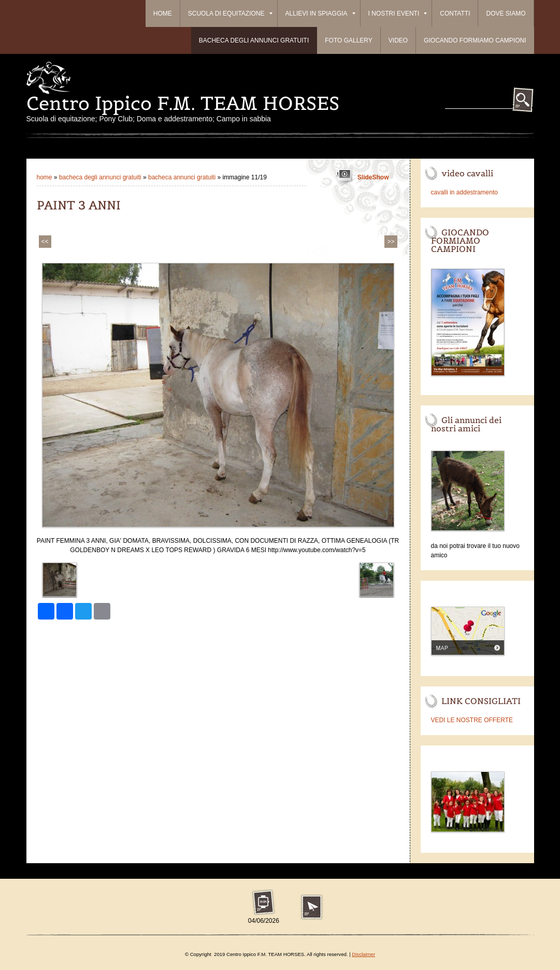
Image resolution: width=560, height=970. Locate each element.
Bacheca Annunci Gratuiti (183, 177)
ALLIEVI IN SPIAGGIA (320, 13)
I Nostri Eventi (398, 13)
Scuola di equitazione (230, 13)
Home (163, 13)
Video (398, 40)
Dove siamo (506, 13)
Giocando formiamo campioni (475, 40)
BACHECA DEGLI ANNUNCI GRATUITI (254, 40)
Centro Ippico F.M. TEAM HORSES (183, 103)
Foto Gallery (349, 40)
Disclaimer (363, 954)
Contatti (455, 13)
